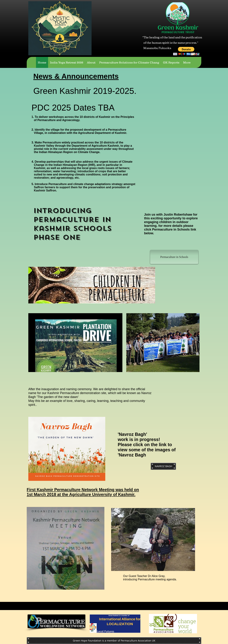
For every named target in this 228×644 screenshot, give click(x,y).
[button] (186, 51)
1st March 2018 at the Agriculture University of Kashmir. (81, 495)
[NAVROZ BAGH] (163, 466)
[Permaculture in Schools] (174, 257)
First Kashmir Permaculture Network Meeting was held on (83, 490)
